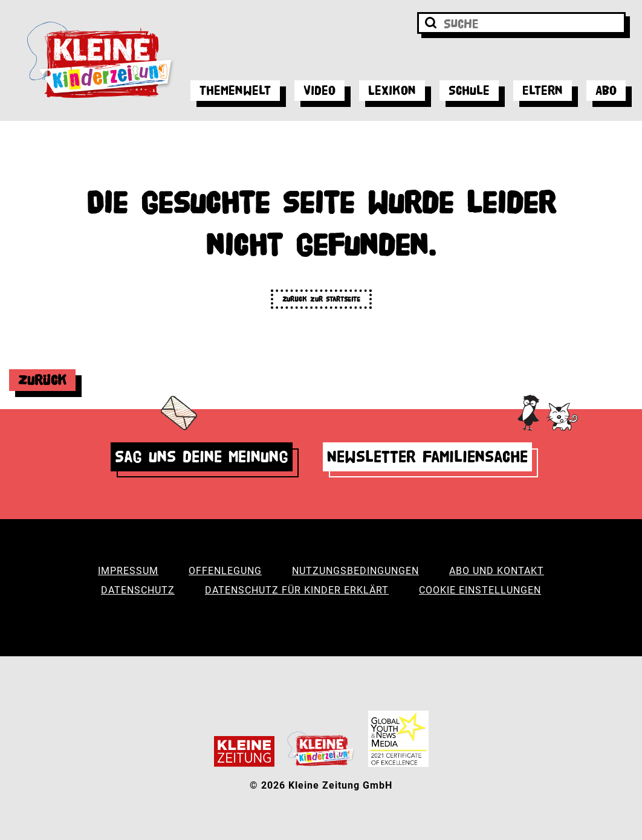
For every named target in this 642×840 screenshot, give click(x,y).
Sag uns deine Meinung (202, 457)
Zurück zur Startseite (321, 299)
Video (319, 90)
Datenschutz (138, 590)
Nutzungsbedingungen (355, 571)
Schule (469, 90)
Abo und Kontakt (497, 571)
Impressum (128, 571)
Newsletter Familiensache (427, 457)
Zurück (42, 380)
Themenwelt (235, 90)
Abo (606, 90)
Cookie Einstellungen (480, 590)
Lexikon (392, 90)
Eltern (543, 90)
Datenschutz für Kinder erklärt (297, 590)
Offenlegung (225, 571)
